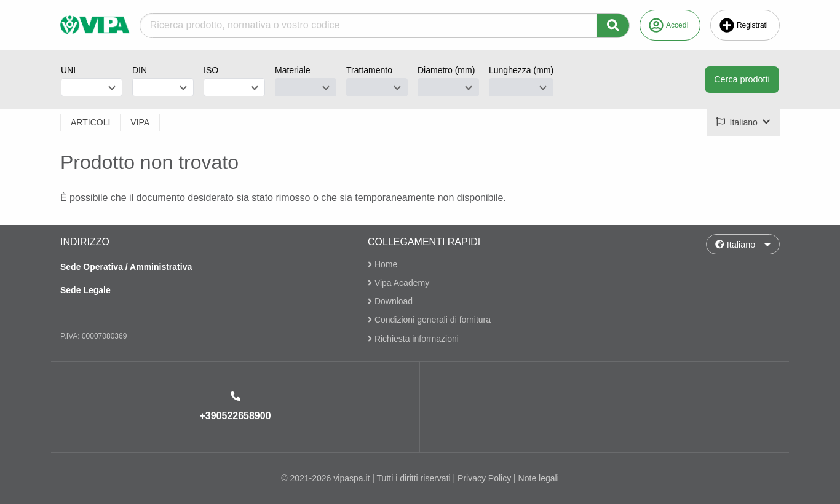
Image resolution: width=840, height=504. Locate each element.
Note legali (539, 478)
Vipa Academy (398, 283)
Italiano (735, 245)
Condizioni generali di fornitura (429, 320)
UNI (68, 70)
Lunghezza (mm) (521, 70)
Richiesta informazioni (413, 339)
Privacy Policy (484, 478)
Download (390, 301)
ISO (211, 70)
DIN (140, 70)
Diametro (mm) (446, 70)
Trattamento (369, 70)
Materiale (293, 70)
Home (382, 265)
